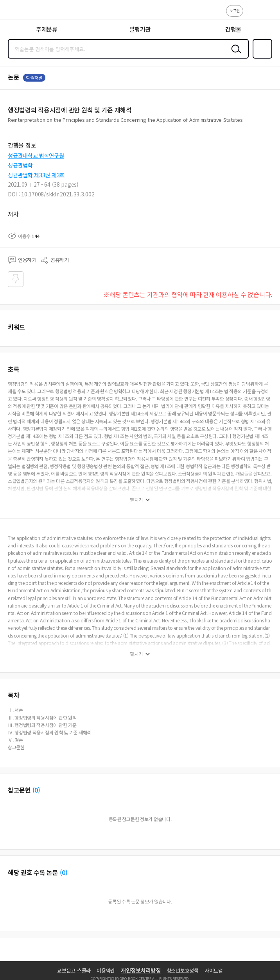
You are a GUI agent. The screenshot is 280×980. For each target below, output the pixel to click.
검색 (235, 55)
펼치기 (136, 500)
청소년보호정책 (183, 970)
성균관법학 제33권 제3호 (36, 175)
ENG (268, 15)
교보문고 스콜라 (74, 970)
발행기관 (140, 29)
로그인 (235, 10)
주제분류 (47, 29)
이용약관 (106, 970)
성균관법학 (20, 165)
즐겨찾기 (261, 58)
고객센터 (251, 15)
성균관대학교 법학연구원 (36, 155)
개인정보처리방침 (141, 970)
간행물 (233, 29)
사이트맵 (214, 970)
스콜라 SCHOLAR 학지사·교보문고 (24, 12)
